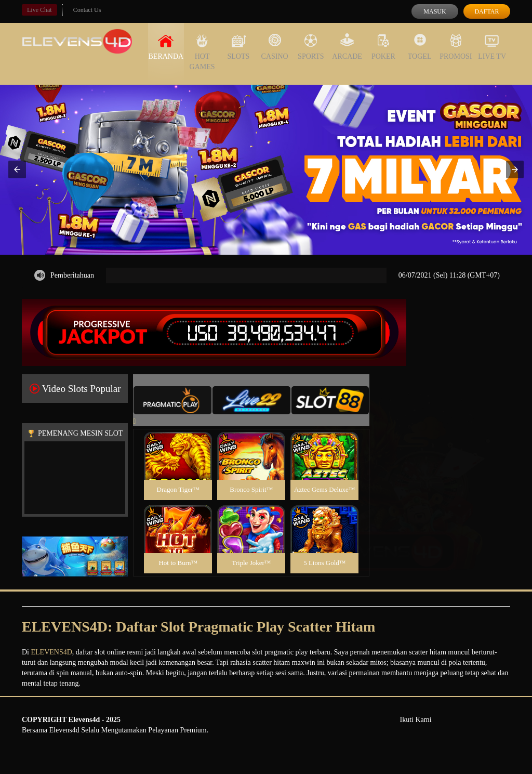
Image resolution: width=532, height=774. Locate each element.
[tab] (172, 400)
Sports (311, 47)
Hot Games (202, 52)
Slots (238, 47)
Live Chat (39, 10)
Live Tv (492, 47)
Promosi (456, 47)
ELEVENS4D (52, 652)
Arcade (347, 47)
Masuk (435, 11)
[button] (17, 169)
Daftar (487, 11)
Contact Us (87, 10)
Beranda (166, 47)
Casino (275, 47)
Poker (383, 47)
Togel (420, 47)
